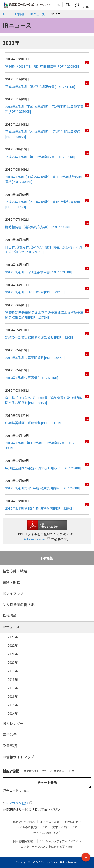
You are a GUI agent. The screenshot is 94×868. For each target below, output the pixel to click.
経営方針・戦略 (15, 571)
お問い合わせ (73, 822)
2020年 (13, 662)
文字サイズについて (65, 827)
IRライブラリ (13, 593)
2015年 (13, 705)
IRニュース (38, 14)
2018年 (13, 679)
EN (68, 5)
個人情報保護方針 (24, 841)
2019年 (13, 671)
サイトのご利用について (32, 827)
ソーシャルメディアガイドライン (61, 841)
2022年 (13, 645)
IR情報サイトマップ (18, 757)
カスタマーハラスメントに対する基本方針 (47, 846)
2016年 (13, 696)
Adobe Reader (35, 539)
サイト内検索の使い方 (47, 833)
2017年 (13, 688)
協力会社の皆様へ (24, 822)
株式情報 (10, 616)
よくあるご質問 (50, 822)
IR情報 (19, 14)
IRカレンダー (13, 723)
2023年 (13, 637)
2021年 (13, 654)
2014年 (13, 713)
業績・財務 (11, 582)
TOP (6, 14)
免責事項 (10, 746)
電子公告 (10, 734)
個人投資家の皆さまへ (20, 605)
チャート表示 (47, 783)
